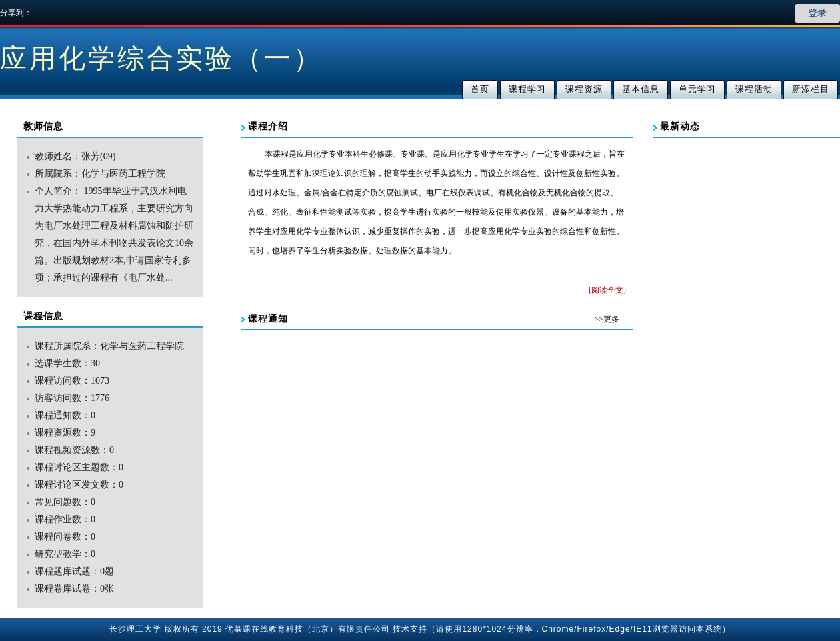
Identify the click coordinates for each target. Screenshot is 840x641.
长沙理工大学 (135, 629)
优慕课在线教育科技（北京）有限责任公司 (308, 629)
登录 (817, 13)
